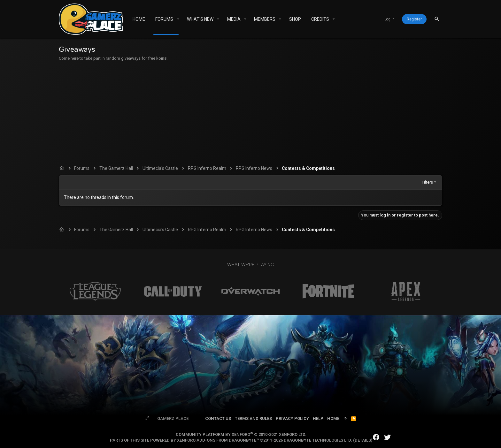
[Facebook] (376, 437)
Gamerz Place (173, 418)
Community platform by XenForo (241, 434)
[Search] (437, 19)
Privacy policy (292, 418)
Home (333, 418)
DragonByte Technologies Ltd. (318, 440)
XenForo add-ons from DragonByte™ (218, 440)
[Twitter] (388, 437)
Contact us (218, 418)
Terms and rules (253, 418)
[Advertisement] (250, 109)
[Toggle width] (147, 419)
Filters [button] (427, 182)
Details (363, 440)
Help (318, 418)
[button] (178, 19)
